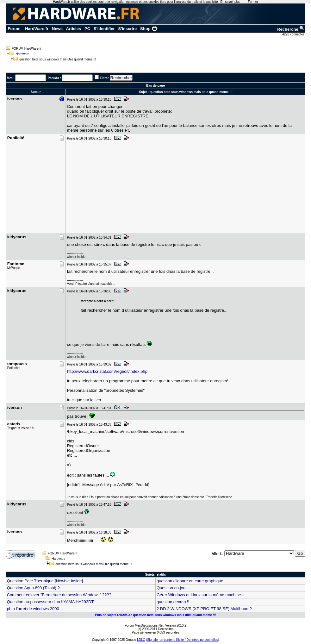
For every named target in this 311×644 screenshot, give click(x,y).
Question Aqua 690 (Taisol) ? (33, 588)
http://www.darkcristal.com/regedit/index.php (107, 371)
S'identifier (104, 29)
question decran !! (173, 602)
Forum (14, 29)
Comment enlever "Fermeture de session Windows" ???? (59, 595)
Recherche (291, 29)
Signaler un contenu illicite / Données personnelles (183, 640)
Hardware (22, 54)
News (57, 29)
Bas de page (155, 86)
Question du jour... (173, 588)
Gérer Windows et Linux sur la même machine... (200, 595)
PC (87, 29)
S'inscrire (127, 29)
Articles (73, 29)
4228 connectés (294, 34)
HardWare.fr (37, 29)
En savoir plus (230, 2)
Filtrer (104, 78)
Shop (149, 29)
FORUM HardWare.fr (27, 49)
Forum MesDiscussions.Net (144, 625)
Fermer (253, 2)
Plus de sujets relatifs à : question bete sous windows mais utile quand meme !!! (155, 615)
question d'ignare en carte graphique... (192, 581)
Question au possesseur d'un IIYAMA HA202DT (50, 602)
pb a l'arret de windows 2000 (33, 609)
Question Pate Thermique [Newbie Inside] (45, 581)
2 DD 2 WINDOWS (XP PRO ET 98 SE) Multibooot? (204, 609)
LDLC (141, 640)
